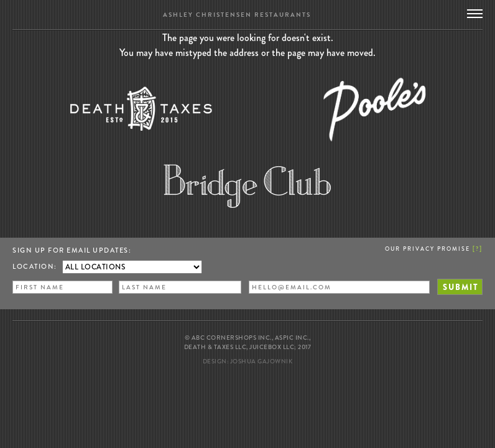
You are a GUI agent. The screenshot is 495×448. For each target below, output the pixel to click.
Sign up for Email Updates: (72, 250)
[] (478, 248)
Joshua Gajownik (261, 361)
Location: (35, 266)
